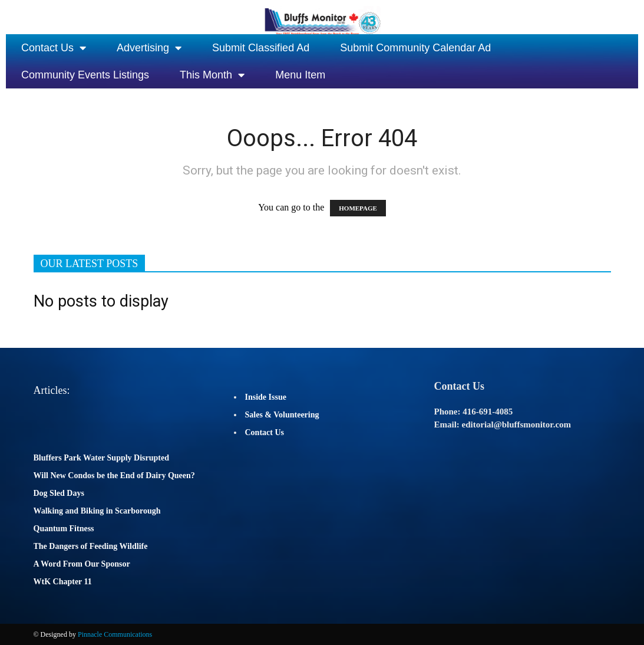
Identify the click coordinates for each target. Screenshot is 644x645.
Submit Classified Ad (261, 48)
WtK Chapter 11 (63, 582)
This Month (212, 75)
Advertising (149, 48)
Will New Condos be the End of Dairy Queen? (114, 475)
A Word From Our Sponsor (82, 564)
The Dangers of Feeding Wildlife (91, 546)
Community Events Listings (85, 75)
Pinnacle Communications (115, 634)
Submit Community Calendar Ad (415, 48)
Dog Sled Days (59, 493)
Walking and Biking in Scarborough (97, 511)
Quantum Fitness (64, 529)
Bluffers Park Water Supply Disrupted (102, 458)
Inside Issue (266, 397)
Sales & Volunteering (282, 415)
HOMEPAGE (358, 208)
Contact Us (54, 48)
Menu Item (300, 75)
